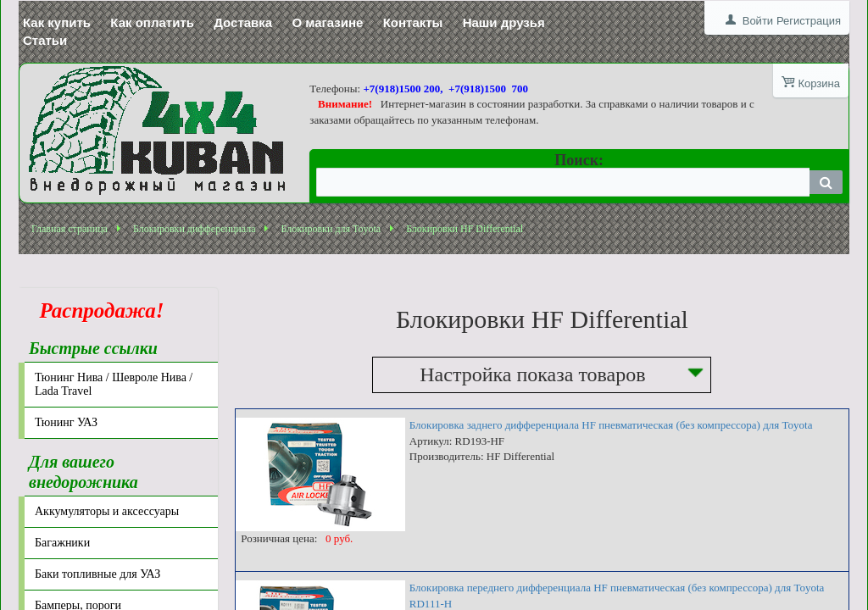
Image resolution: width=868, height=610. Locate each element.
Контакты (413, 22)
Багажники (62, 543)
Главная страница (70, 229)
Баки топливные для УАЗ (97, 574)
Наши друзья (504, 22)
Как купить (57, 22)
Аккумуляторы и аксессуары (107, 511)
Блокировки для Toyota (331, 229)
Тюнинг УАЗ (66, 422)
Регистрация (809, 21)
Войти (758, 21)
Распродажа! (97, 311)
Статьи (45, 40)
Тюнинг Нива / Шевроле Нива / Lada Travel (114, 384)
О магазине (327, 22)
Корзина (819, 83)
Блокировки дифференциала (195, 229)
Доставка (243, 22)
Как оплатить (152, 22)
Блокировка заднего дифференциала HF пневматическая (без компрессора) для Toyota (611, 425)
